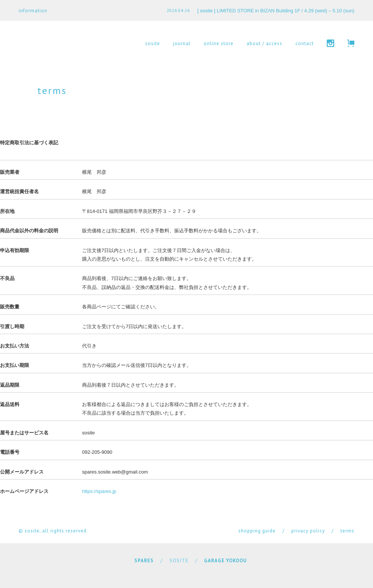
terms (347, 531)
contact (305, 43)
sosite (153, 43)
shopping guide (257, 531)
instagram (330, 43)
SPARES (144, 561)
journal (182, 43)
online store (219, 43)
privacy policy (308, 531)
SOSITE (179, 561)
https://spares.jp (99, 491)
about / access (264, 43)
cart (351, 43)
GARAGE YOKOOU (225, 561)
